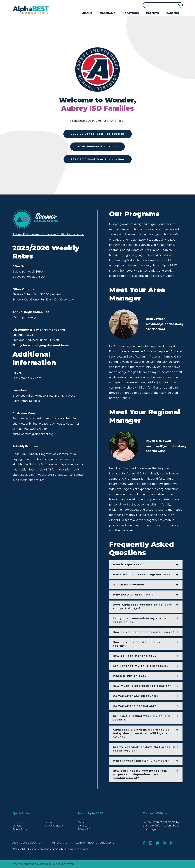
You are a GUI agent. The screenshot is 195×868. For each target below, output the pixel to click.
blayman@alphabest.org (165, 324)
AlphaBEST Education (27, 843)
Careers (173, 13)
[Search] (163, 5)
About (87, 13)
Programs (107, 13)
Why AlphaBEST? (53, 826)
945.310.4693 (156, 451)
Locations (131, 13)
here (65, 346)
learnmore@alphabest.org (95, 843)
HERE (47, 471)
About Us (83, 822)
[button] (146, 565)
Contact (82, 826)
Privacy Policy (85, 829)
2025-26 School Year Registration (98, 159)
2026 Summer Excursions (97, 147)
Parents (152, 13)
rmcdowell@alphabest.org (166, 446)
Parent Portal (20, 829)
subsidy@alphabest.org (29, 481)
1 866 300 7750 (59, 843)
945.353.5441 (155, 329)
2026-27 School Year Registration (98, 134)
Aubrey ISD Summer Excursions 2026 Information (48, 235)
